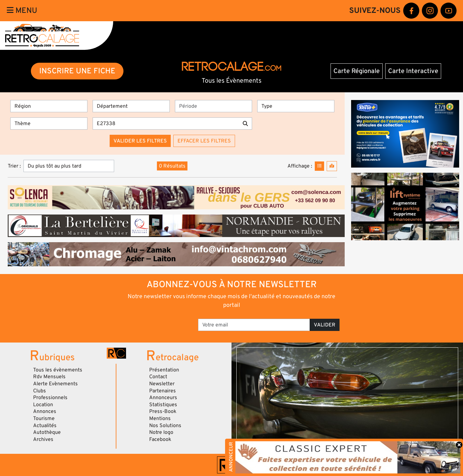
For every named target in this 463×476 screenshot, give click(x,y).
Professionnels (50, 398)
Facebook (160, 439)
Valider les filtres (140, 141)
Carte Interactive (413, 71)
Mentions (160, 418)
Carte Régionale (357, 71)
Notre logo (161, 432)
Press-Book (163, 411)
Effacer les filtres (204, 141)
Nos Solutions (165, 426)
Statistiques (163, 405)
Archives (43, 439)
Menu (22, 10)
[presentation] (148, 323)
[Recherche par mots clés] (166, 124)
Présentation (164, 370)
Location (43, 405)
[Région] (49, 106)
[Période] (213, 106)
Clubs (40, 391)
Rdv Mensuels (49, 377)
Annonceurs (163, 398)
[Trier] (69, 166)
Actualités (45, 426)
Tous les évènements (58, 370)
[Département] (131, 106)
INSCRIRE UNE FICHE (77, 71)
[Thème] (49, 124)
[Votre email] (254, 325)
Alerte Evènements (55, 384)
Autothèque (47, 432)
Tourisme (44, 418)
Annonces (45, 411)
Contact (158, 377)
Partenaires (163, 391)
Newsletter (162, 384)
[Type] (296, 106)
